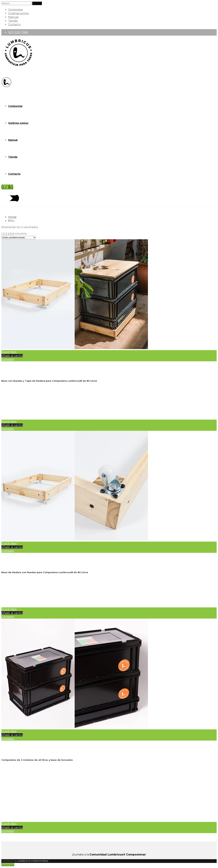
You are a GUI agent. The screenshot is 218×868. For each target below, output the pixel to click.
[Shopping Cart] (7, 187)
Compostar (16, 10)
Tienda (13, 21)
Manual (13, 17)
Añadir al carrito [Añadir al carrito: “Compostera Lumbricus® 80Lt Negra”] (12, 735)
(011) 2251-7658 (18, 32)
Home (12, 217)
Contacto (14, 24)
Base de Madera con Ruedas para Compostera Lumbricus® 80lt (54, 558)
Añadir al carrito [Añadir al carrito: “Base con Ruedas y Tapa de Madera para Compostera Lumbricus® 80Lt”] (12, 356)
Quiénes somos (18, 13)
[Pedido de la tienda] (19, 238)
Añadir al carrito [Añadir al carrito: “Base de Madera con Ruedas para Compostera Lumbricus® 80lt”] (12, 547)
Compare (8, 359)
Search (37, 3)
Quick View (9, 352)
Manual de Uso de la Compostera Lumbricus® (51, 811)
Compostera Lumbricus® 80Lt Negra (32, 745)
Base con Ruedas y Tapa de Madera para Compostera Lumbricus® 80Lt (60, 366)
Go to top (8, 865)
